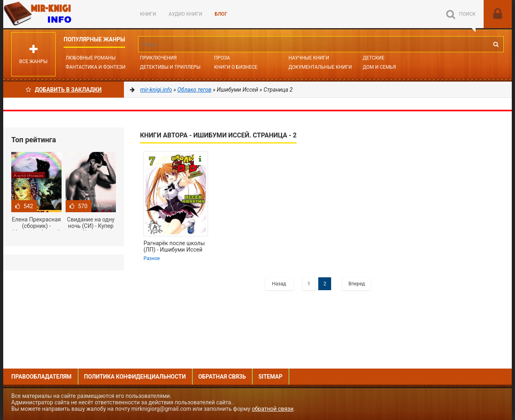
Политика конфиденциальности (135, 377)
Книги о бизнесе (236, 67)
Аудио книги (185, 14)
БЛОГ (221, 14)
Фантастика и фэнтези (96, 67)
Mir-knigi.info (64, 14)
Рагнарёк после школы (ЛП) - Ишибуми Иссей (174, 246)
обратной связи (273, 409)
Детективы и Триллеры (170, 67)
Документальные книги (320, 67)
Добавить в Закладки (64, 90)
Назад (279, 284)
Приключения (158, 58)
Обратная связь (222, 377)
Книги (148, 14)
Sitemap (270, 377)
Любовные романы (91, 58)
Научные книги (309, 58)
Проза (222, 58)
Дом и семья (379, 67)
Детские (374, 58)
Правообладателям (41, 377)
